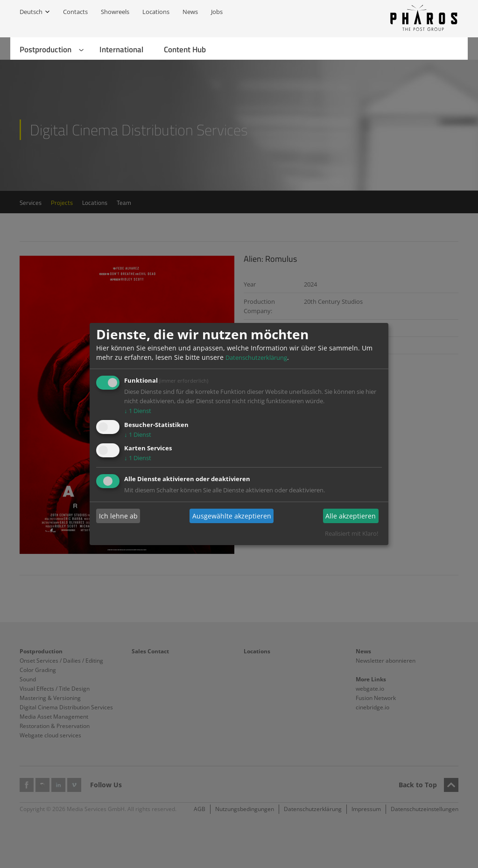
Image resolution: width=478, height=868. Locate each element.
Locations (156, 12)
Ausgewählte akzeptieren (232, 516)
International (121, 49)
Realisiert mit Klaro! (351, 533)
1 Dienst (138, 411)
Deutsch (31, 12)
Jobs (217, 12)
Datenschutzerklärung (256, 357)
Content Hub (185, 49)
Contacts (75, 12)
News (190, 12)
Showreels (115, 12)
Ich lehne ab (118, 516)
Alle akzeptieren (351, 516)
